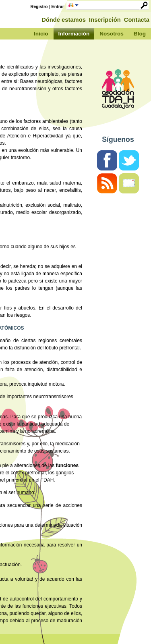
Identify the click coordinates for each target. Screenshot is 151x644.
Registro (39, 6)
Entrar (58, 6)
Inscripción (105, 20)
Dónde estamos (64, 20)
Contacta (137, 20)
